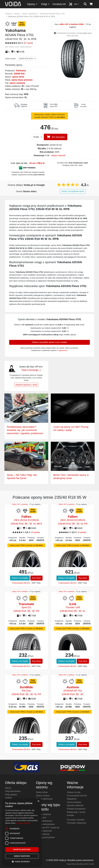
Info (77, 4)
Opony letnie (42, 792)
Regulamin (72, 799)
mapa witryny (72, 864)
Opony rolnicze (43, 834)
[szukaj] (85, 4)
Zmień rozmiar (10, 59)
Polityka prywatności (76, 809)
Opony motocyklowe (45, 824)
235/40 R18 (19, 74)
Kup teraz (36, 578)
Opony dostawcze (44, 821)
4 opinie (35, 532)
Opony (33, 4)
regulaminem (63, 350)
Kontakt (70, 815)
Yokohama (21, 71)
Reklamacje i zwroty (76, 812)
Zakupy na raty (74, 792)
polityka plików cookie (86, 864)
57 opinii (28, 43)
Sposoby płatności (75, 805)
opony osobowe (17, 83)
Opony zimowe (43, 796)
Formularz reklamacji (76, 823)
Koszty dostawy (74, 802)
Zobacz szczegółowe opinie (73, 191)
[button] (22, 862)
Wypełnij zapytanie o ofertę (26, 385)
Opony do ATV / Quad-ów (48, 828)
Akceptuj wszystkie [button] (22, 849)
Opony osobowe (43, 814)
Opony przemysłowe (45, 837)
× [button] (38, 801)
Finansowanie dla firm (21, 583)
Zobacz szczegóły (20, 578)
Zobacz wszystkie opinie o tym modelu (50, 342)
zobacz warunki (58, 155)
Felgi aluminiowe (13, 791)
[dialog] (22, 832)
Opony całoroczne (44, 799)
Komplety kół (59, 4)
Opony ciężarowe (44, 831)
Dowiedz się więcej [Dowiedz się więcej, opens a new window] (23, 823)
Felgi (46, 4)
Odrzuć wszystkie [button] (22, 856)
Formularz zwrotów (76, 820)
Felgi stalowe (11, 795)
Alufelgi (8, 798)
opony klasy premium (22, 80)
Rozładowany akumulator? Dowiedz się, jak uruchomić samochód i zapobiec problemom (25, 430)
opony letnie (18, 77)
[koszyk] (91, 4)
